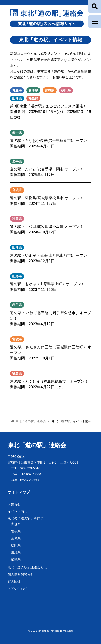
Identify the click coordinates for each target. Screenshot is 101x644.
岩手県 (16, 531)
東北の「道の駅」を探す (26, 518)
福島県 (16, 559)
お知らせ (14, 504)
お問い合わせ (17, 588)
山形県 (16, 552)
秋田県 (16, 545)
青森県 (16, 524)
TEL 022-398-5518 (26, 468)
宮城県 (16, 538)
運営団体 (14, 581)
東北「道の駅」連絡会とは (27, 567)
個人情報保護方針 (21, 574)
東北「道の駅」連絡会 (37, 445)
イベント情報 (17, 511)
